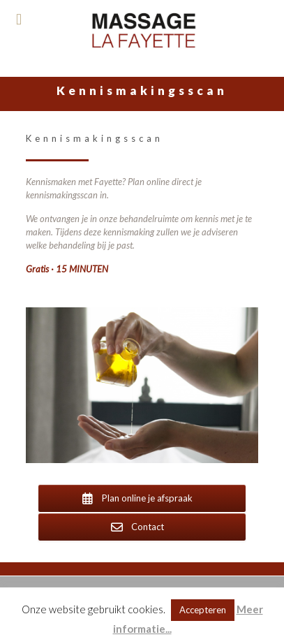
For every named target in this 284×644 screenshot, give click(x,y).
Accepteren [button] (203, 610)
